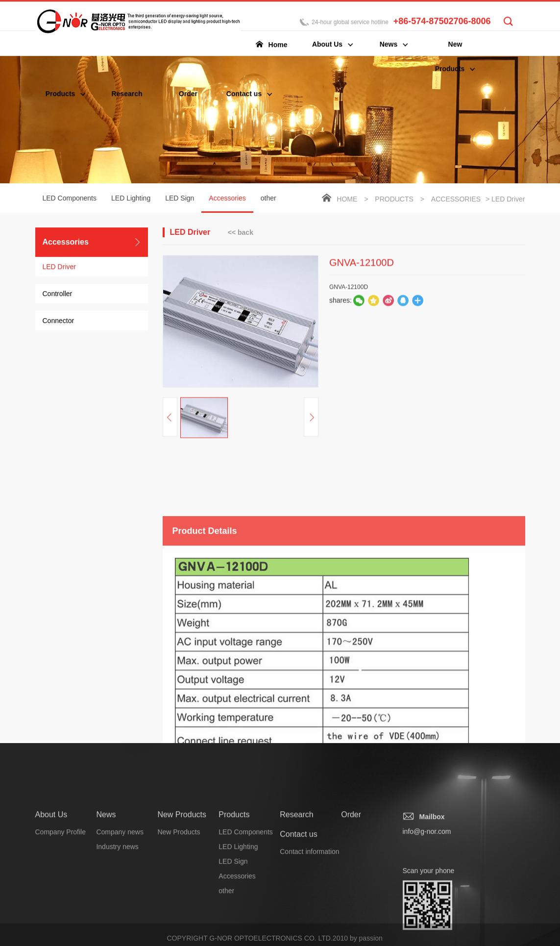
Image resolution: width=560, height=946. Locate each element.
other (268, 199)
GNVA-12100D (349, 293)
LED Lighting (131, 199)
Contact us (298, 882)
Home (347, 200)
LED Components (70, 199)
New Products (182, 862)
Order (351, 862)
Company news (120, 879)
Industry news (117, 894)
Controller (58, 295)
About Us (51, 862)
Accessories (227, 204)
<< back (241, 233)
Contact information (309, 899)
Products (394, 200)
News (106, 862)
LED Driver (59, 268)
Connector (59, 322)
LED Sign (180, 199)
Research (296, 862)
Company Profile (61, 879)
